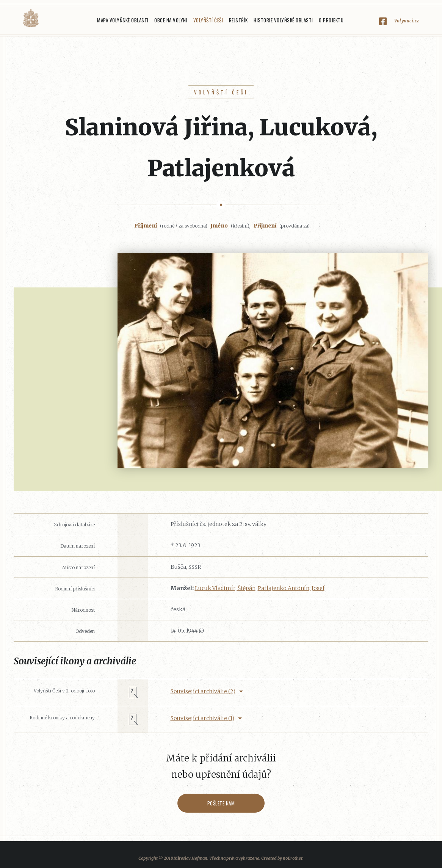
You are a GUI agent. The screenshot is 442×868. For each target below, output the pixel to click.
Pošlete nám (221, 803)
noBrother (293, 858)
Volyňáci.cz (31, 18)
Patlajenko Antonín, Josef (291, 588)
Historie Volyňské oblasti (283, 20)
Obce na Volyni (171, 20)
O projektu (331, 20)
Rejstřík (238, 20)
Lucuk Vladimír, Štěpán (225, 588)
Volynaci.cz (407, 21)
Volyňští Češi (208, 20)
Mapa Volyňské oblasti (123, 20)
